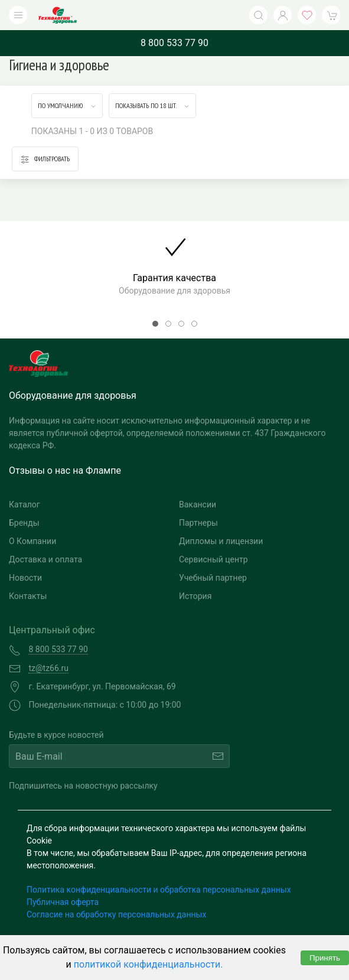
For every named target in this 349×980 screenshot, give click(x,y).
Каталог (25, 504)
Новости (25, 578)
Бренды (24, 523)
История (195, 596)
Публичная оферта (63, 902)
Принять (325, 958)
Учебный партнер (213, 578)
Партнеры (198, 523)
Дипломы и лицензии (221, 541)
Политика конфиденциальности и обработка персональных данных (159, 890)
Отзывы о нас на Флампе (65, 471)
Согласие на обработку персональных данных (116, 914)
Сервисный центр (213, 559)
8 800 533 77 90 (174, 43)
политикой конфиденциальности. (149, 964)
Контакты (28, 596)
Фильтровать (45, 159)
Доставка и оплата (45, 559)
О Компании (32, 541)
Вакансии (198, 504)
